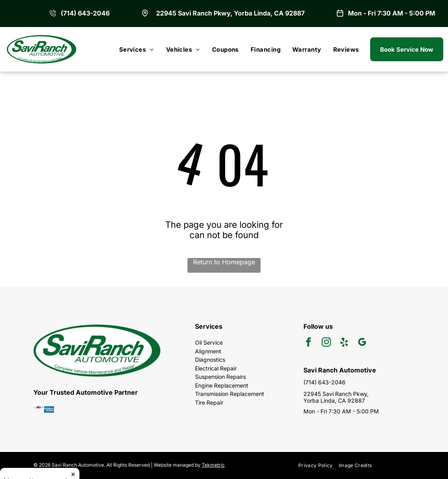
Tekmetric (213, 465)
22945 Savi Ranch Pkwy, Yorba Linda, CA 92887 (230, 13)
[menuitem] (137, 49)
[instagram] (326, 343)
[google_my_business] (362, 343)
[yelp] (344, 343)
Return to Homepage (224, 262)
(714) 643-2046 (85, 13)
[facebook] (308, 343)
